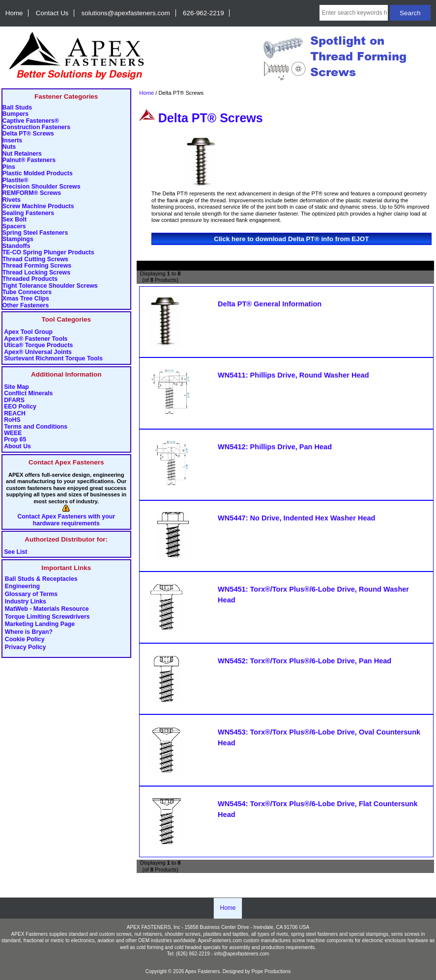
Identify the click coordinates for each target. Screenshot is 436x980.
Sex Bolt (15, 220)
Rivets (12, 200)
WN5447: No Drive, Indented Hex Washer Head (296, 518)
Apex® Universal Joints (38, 352)
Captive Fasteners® (31, 121)
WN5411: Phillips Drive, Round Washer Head (293, 375)
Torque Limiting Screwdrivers (47, 617)
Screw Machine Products (38, 206)
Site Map (16, 387)
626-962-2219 (203, 13)
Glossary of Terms (31, 594)
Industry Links (26, 602)
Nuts (9, 147)
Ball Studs (17, 108)
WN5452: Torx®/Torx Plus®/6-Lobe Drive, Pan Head (305, 661)
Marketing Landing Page (40, 625)
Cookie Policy (25, 640)
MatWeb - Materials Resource (47, 609)
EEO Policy (20, 407)
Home (14, 13)
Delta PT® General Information (270, 304)
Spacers (14, 227)
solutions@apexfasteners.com (126, 13)
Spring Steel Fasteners (35, 233)
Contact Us (52, 13)
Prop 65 (15, 440)
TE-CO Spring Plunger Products (48, 253)
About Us (17, 447)
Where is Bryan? (29, 632)
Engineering (22, 587)
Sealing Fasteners (28, 213)
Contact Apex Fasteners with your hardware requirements (66, 520)
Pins (9, 167)
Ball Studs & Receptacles (41, 579)
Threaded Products (30, 279)
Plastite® (15, 180)
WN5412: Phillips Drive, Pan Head (275, 447)
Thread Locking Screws (36, 273)
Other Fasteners (26, 306)
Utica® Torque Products (38, 345)
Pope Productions (271, 971)
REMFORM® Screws (32, 193)
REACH (15, 414)
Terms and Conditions (36, 427)
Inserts (12, 141)
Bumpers (15, 114)
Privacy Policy (26, 647)
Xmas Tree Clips (26, 299)
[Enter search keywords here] (354, 13)
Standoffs (16, 246)
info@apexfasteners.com (242, 954)
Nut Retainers (22, 154)
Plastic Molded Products (38, 174)
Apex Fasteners (203, 971)
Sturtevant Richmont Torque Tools (53, 359)
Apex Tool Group (28, 332)
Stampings (18, 239)
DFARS (14, 400)
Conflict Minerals (28, 394)
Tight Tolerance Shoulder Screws (50, 286)
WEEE (13, 433)
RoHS (12, 420)
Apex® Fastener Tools (36, 339)
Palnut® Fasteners (29, 160)
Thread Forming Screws (37, 266)
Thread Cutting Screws (35, 259)
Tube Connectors (27, 292)
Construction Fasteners (36, 127)
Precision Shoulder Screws (42, 187)
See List (15, 552)
